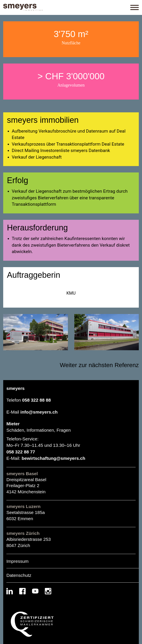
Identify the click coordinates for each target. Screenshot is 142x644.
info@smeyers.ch (39, 412)
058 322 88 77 (21, 452)
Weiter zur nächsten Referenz (99, 365)
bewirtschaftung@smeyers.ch (53, 458)
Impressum (18, 561)
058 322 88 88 (37, 400)
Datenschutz (19, 575)
